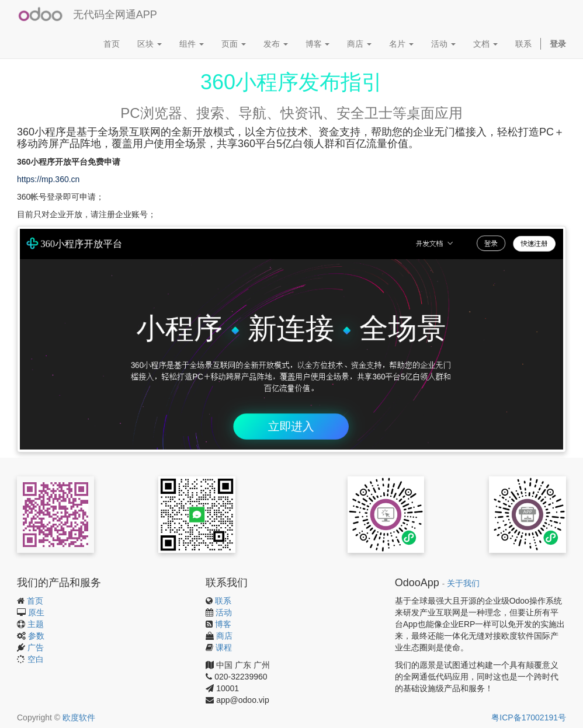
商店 (224, 636)
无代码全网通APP (115, 15)
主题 (36, 624)
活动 (224, 612)
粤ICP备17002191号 (529, 717)
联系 (223, 601)
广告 (36, 647)
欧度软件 (79, 717)
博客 (223, 624)
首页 (35, 601)
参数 (36, 636)
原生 (36, 612)
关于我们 (463, 584)
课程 (224, 647)
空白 (36, 659)
